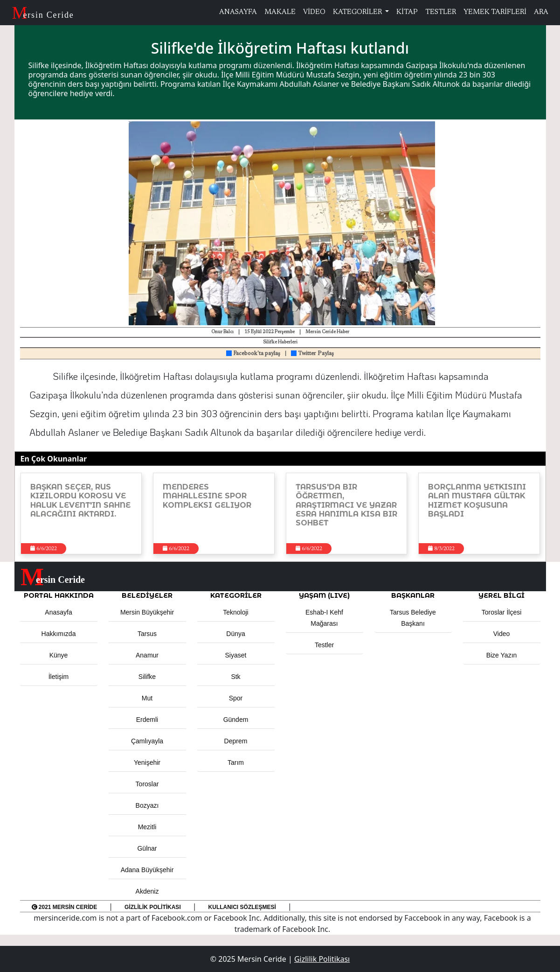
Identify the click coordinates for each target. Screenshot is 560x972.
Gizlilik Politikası (153, 907)
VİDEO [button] (314, 12)
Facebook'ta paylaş (253, 354)
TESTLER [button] (441, 12)
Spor (236, 698)
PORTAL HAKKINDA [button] (59, 595)
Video (502, 634)
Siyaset (236, 655)
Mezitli (147, 827)
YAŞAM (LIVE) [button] (324, 595)
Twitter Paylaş (312, 354)
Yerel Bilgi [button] (501, 595)
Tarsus (147, 634)
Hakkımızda (59, 634)
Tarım (236, 762)
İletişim (59, 677)
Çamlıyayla (147, 741)
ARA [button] (541, 12)
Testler (324, 645)
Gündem (236, 720)
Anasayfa (58, 612)
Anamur (147, 655)
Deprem (236, 741)
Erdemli (147, 720)
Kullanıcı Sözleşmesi (242, 907)
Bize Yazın (502, 655)
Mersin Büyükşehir (147, 612)
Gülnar (147, 848)
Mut (147, 698)
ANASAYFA (238, 12)
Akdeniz (147, 891)
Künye (59, 655)
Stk (235, 677)
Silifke (147, 677)
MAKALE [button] (280, 12)
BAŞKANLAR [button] (413, 595)
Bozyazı (147, 805)
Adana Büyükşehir (147, 870)
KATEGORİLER (358, 12)
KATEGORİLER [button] (236, 595)
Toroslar (147, 784)
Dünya (235, 634)
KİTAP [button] (407, 12)
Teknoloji (235, 612)
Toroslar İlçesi (502, 612)
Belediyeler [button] (147, 595)
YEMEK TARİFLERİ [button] (495, 12)
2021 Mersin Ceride (65, 907)
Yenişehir (147, 762)
